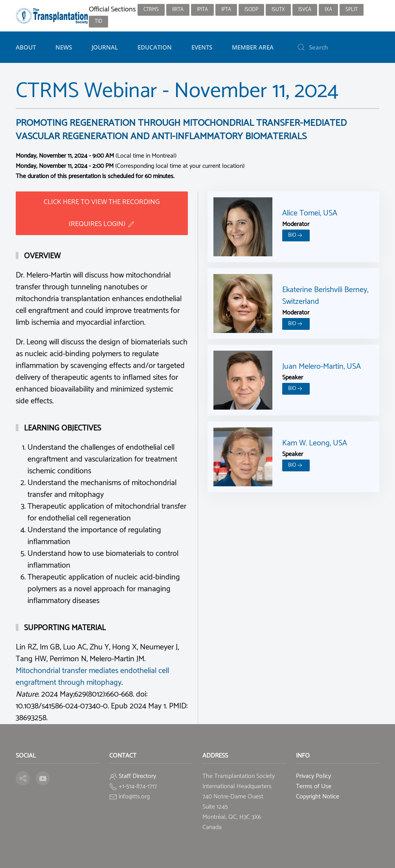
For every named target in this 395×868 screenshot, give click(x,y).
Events (202, 47)
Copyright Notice (318, 797)
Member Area (253, 47)
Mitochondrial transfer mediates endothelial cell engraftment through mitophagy (92, 677)
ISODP (251, 10)
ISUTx (278, 10)
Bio (296, 235)
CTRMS (151, 10)
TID (98, 21)
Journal (105, 47)
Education (155, 47)
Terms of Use (314, 786)
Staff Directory (137, 776)
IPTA (226, 10)
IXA (328, 10)
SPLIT (352, 10)
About (26, 47)
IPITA (202, 10)
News (64, 47)
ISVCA (305, 10)
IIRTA (178, 10)
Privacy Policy (313, 776)
